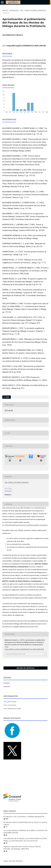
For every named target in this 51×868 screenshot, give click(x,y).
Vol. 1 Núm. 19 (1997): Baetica (33, 10)
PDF (7, 397)
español (7, 686)
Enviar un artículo (25, 668)
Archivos (14, 10)
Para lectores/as (10, 702)
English (7, 683)
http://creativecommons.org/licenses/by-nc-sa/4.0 (26, 525)
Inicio (5, 10)
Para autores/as (10, 705)
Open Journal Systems (13, 861)
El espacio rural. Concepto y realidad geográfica (24, 817)
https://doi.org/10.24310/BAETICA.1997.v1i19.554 (26, 46)
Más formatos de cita (16, 654)
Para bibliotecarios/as (12, 708)
